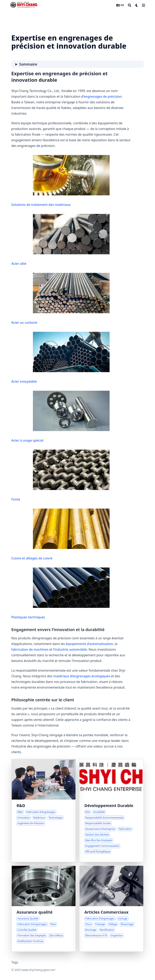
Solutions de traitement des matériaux (60, 181)
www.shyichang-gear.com (38, 970)
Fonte (60, 476)
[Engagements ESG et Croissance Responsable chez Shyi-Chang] (111, 810)
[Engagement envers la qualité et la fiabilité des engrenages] (44, 909)
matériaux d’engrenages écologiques (82, 676)
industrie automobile (71, 649)
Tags (15, 962)
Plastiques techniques (60, 593)
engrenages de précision (103, 96)
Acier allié (60, 240)
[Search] (130, 5)
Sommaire (28, 64)
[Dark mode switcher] (137, 5)
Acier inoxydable (60, 358)
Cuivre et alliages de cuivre (60, 534)
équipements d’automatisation (89, 644)
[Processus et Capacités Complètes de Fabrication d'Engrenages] (111, 909)
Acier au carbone (60, 299)
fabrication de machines (30, 649)
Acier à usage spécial (60, 417)
